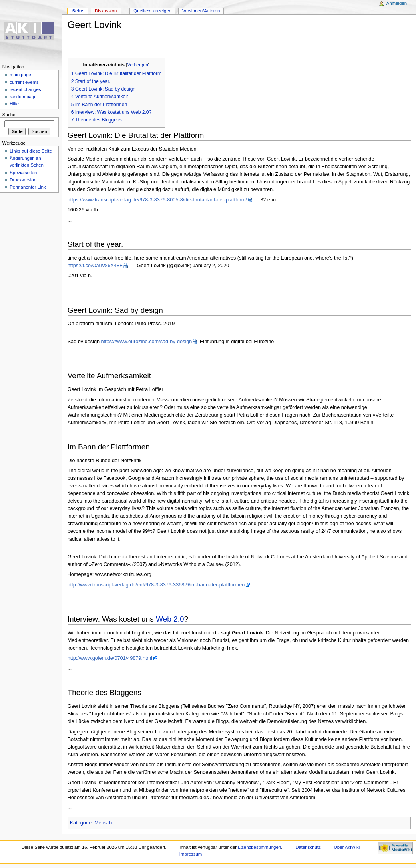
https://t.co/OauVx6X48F (95, 266)
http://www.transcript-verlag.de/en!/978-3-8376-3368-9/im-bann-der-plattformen (156, 585)
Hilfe (14, 104)
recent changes (25, 89)
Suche (9, 115)
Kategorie (81, 823)
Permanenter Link (28, 187)
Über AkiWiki (347, 847)
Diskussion (106, 11)
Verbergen (138, 65)
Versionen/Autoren (201, 11)
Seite (77, 11)
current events (24, 82)
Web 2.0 (170, 619)
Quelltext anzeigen (152, 11)
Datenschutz (308, 847)
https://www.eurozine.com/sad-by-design (147, 342)
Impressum (191, 854)
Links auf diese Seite (31, 151)
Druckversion (23, 180)
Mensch (103, 823)
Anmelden (397, 3)
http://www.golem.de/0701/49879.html (110, 658)
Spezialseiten (23, 173)
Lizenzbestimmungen (259, 847)
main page (20, 75)
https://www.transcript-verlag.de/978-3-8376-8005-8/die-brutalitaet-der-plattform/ (157, 200)
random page (23, 97)
